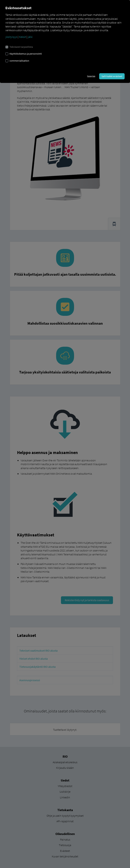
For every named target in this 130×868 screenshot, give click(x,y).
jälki (30, 37)
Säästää (91, 76)
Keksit (23, 37)
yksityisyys (11, 37)
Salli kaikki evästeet (112, 76)
